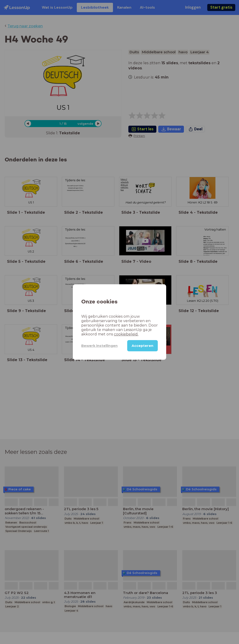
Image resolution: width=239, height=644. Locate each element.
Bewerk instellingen (99, 346)
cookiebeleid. (126, 334)
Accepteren (142, 346)
